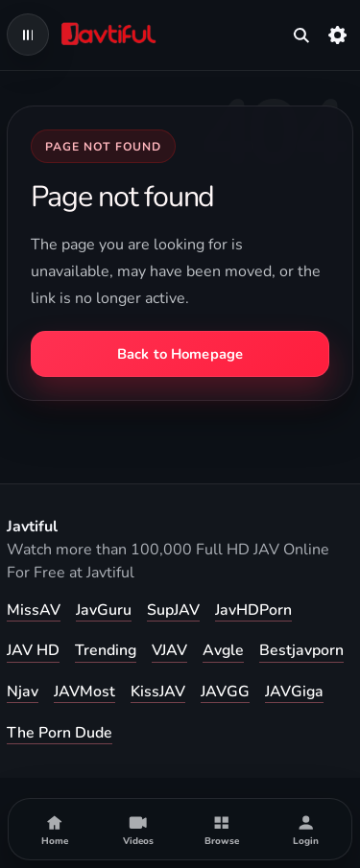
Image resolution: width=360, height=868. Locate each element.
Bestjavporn (301, 650)
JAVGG (225, 692)
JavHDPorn (253, 610)
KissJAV (158, 692)
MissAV (34, 610)
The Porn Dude (60, 733)
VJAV (169, 650)
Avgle (223, 650)
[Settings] (338, 35)
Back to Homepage (180, 354)
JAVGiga (294, 692)
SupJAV (173, 610)
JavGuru (104, 610)
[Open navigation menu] (28, 35)
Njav (23, 692)
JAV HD (33, 650)
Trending (106, 650)
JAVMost (84, 692)
